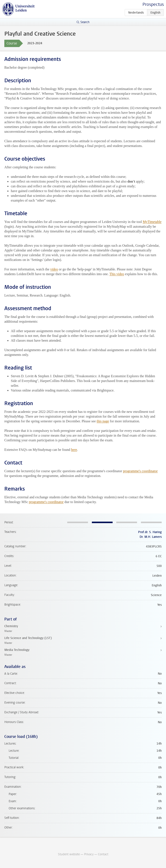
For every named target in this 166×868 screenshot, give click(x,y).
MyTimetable (152, 222)
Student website (69, 854)
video (54, 269)
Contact (103, 854)
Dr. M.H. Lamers (151, 537)
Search (85, 22)
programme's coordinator (140, 471)
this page (103, 421)
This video (117, 274)
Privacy (89, 854)
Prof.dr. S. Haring (150, 532)
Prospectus (153, 4)
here (74, 450)
